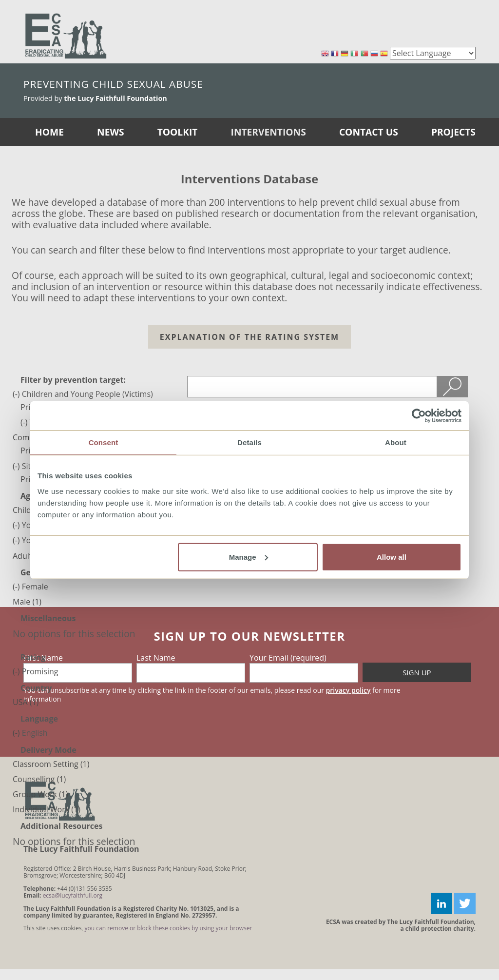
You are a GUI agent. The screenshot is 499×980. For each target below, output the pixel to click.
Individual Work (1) (47, 809)
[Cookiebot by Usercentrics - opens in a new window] (419, 416)
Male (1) (27, 602)
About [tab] (396, 442)
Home (49, 132)
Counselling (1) (39, 779)
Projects (453, 132)
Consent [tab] (104, 442)
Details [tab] (249, 442)
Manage (249, 557)
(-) (17, 394)
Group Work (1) (40, 794)
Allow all (392, 557)
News (110, 132)
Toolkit (178, 132)
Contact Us (369, 132)
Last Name (156, 658)
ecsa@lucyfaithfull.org (73, 895)
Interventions (269, 132)
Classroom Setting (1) (51, 764)
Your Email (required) (288, 658)
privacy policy (348, 690)
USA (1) (26, 702)
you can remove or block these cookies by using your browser (169, 928)
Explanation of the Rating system (249, 337)
